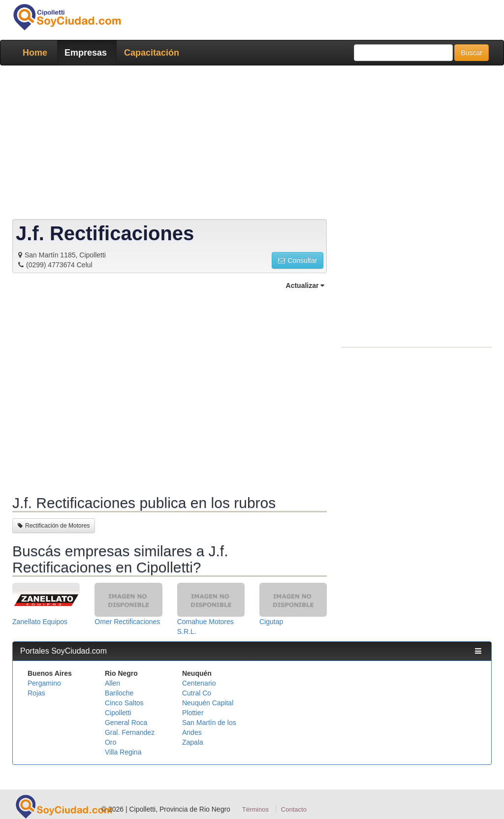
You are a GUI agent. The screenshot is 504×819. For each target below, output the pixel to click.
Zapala (193, 742)
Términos (255, 809)
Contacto (294, 809)
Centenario (199, 683)
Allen (112, 683)
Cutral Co (197, 693)
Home (35, 53)
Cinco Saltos (124, 703)
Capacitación (152, 53)
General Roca (126, 723)
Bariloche (119, 693)
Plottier (193, 713)
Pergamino (44, 683)
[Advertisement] (252, 144)
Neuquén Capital (208, 703)
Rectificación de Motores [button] (54, 526)
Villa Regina (123, 752)
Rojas (36, 693)
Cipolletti (118, 713)
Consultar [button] (298, 260)
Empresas (86, 53)
